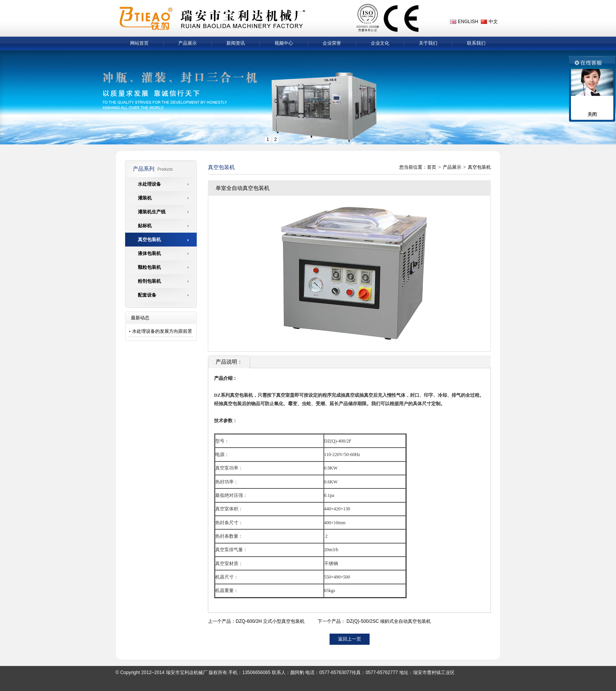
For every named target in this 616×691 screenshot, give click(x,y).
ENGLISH (468, 22)
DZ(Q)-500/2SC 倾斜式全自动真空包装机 (389, 621)
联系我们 (476, 43)
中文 (493, 22)
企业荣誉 (332, 43)
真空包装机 (479, 167)
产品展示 (187, 43)
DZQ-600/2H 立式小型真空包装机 (270, 621)
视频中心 (284, 43)
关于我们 (428, 43)
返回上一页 (350, 639)
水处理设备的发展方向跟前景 (162, 331)
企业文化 (380, 43)
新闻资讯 (236, 43)
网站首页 (139, 43)
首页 (432, 167)
